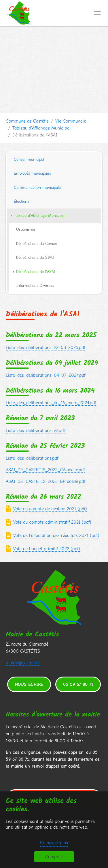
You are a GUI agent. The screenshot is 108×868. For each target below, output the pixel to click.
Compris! (54, 857)
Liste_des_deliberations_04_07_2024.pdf (46, 375)
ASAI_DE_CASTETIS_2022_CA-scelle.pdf (45, 470)
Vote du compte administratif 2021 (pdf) (52, 522)
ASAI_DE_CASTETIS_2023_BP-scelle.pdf (45, 481)
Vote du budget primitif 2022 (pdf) (47, 549)
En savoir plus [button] (54, 843)
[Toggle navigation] (97, 13)
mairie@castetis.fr (23, 663)
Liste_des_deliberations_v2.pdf (35, 431)
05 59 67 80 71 (78, 684)
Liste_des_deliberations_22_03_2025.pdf (45, 348)
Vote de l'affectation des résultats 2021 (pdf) (56, 535)
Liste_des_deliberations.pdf (32, 458)
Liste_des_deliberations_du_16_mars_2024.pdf (51, 403)
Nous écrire (29, 684)
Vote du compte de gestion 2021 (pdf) (50, 509)
